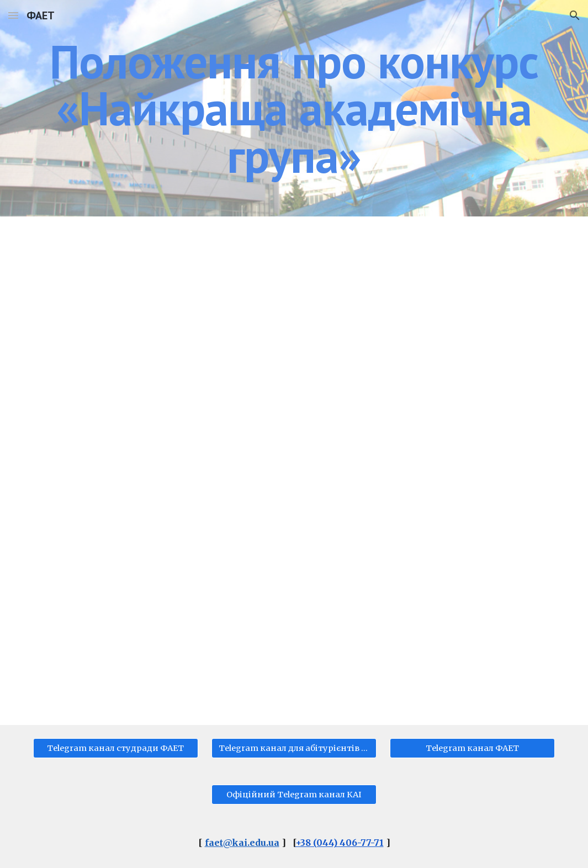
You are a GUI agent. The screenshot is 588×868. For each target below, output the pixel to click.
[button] (13, 15)
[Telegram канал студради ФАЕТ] (116, 748)
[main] (294, 108)
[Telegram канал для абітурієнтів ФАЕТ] (294, 748)
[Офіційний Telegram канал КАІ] (294, 795)
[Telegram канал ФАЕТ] (472, 748)
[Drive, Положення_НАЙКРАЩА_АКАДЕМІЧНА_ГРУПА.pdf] (294, 471)
